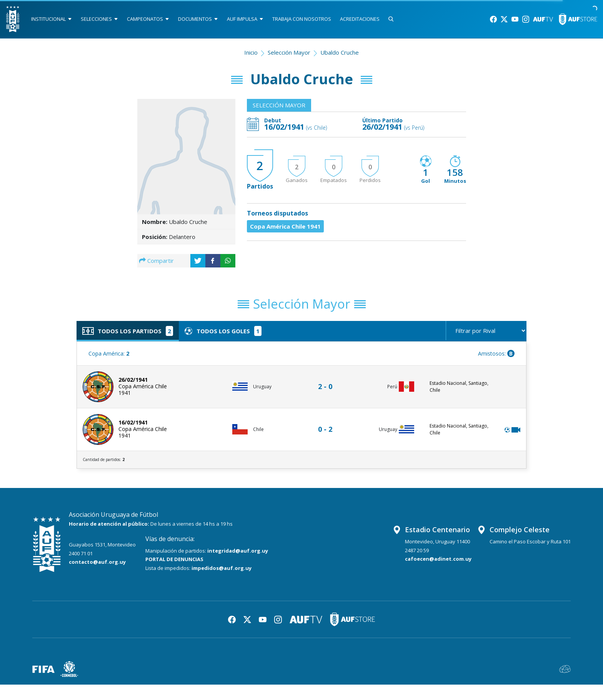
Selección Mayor (289, 52)
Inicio (251, 52)
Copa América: (109, 353)
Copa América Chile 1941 (285, 226)
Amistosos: (496, 353)
